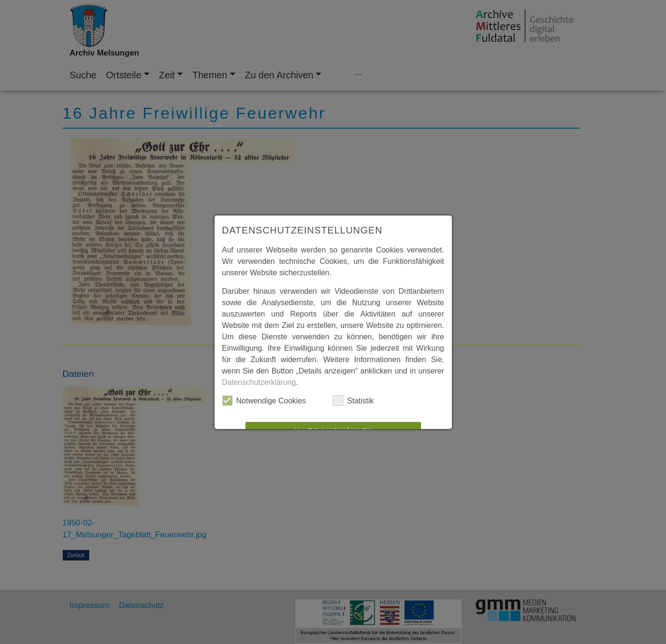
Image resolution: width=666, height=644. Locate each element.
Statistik (353, 401)
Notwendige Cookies (264, 401)
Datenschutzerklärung (259, 382)
